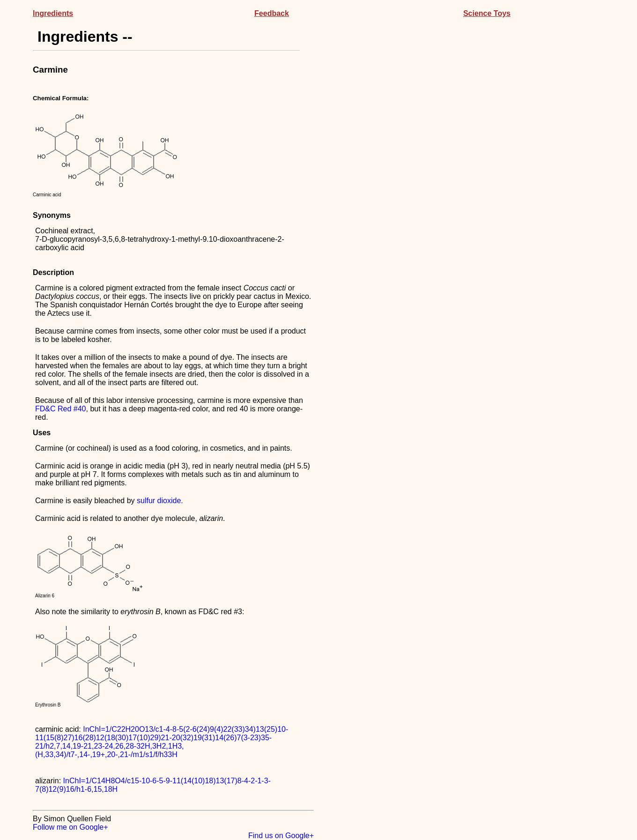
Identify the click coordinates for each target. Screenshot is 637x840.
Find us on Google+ (281, 836)
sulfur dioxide (159, 501)
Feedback (272, 13)
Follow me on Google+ (70, 827)
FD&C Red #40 (61, 409)
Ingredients (53, 13)
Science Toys (487, 13)
